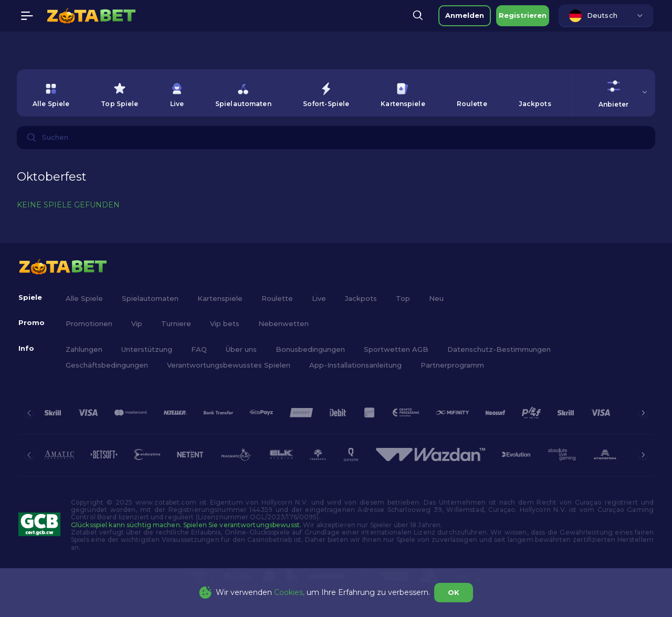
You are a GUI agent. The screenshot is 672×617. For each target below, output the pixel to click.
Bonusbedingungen (310, 349)
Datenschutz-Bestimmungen (499, 349)
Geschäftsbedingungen (107, 365)
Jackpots (361, 298)
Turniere (176, 323)
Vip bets (225, 323)
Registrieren (523, 15)
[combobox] (606, 16)
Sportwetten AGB (396, 349)
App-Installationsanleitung (355, 365)
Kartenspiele (220, 298)
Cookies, (289, 592)
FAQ (199, 349)
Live (319, 298)
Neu (436, 298)
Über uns (241, 349)
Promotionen (89, 323)
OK (454, 592)
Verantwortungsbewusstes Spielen (229, 365)
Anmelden (465, 15)
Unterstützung (147, 349)
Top (403, 298)
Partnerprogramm (452, 365)
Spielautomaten (150, 298)
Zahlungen (84, 349)
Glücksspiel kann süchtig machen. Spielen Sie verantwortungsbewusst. (186, 525)
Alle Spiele (84, 298)
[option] (51, 93)
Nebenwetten (283, 323)
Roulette (277, 298)
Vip (137, 323)
